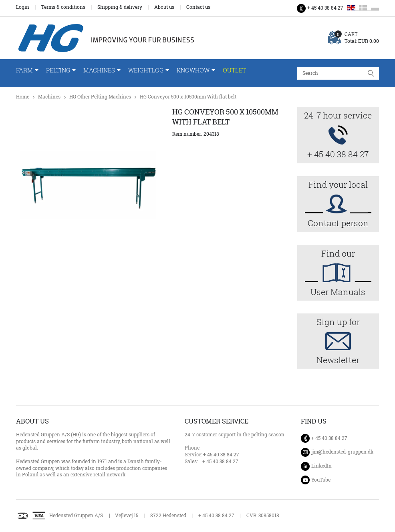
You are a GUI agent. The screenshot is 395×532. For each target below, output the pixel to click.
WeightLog (146, 70)
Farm (24, 70)
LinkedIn (321, 466)
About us (164, 7)
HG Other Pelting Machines (100, 97)
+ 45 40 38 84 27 (325, 8)
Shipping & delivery (120, 7)
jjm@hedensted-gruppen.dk (342, 452)
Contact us (198, 7)
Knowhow (193, 70)
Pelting (58, 70)
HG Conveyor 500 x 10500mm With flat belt (188, 97)
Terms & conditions (63, 7)
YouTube (321, 480)
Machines (99, 70)
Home (23, 97)
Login (23, 7)
